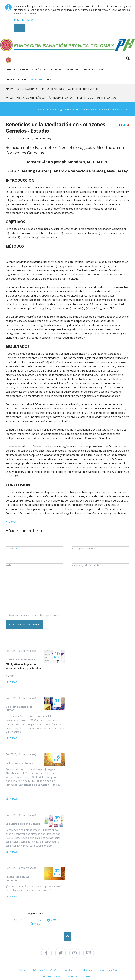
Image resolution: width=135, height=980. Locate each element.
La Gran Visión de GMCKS (21, 660)
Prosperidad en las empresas (17, 878)
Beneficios (87, 98)
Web (8, 565)
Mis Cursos (109, 98)
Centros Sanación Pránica (27, 98)
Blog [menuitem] (74, 977)
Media (51, 79)
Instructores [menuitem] (51, 977)
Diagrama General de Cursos (19, 708)
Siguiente (51, 920)
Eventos (73, 70)
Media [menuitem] (89, 977)
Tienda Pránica (63, 98)
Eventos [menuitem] (87, 970)
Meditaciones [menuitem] (108, 970)
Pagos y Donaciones (24, 89)
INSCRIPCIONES (55, 89)
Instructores (17, 79)
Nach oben (67, 936)
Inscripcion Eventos (86, 89)
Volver (13, 522)
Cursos (56, 70)
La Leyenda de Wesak (19, 763)
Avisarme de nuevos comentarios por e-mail (34, 615)
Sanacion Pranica (45, 110)
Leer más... (13, 682)
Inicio (11, 70)
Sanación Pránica (33, 70)
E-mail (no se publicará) (86, 549)
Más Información (24, 19)
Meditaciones (94, 70)
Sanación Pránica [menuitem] (45, 970)
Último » (35, 924)
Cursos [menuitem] (69, 970)
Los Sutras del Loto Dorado (23, 824)
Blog (38, 79)
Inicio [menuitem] (22, 970)
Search (128, 58)
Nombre (12, 549)
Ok (20, 28)
